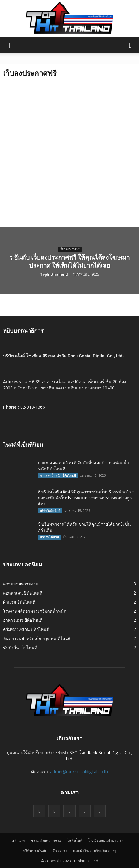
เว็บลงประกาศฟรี (70, 249)
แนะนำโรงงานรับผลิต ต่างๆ (95, 851)
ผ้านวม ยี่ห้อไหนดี (19, 602)
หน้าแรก (18, 840)
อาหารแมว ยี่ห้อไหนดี (23, 620)
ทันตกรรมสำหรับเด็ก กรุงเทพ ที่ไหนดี (37, 638)
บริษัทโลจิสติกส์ (50, 511)
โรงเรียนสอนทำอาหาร (105, 840)
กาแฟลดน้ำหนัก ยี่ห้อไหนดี (58, 475)
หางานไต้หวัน (49, 537)
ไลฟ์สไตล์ (75, 840)
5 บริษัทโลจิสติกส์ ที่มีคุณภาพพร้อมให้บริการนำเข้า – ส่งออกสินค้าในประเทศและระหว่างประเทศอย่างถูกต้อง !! (86, 498)
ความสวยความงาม (21, 584)
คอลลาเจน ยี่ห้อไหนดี (23, 593)
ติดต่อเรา (60, 851)
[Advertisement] (69, 155)
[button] (131, 45)
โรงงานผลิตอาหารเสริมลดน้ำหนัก (35, 611)
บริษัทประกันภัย (35, 851)
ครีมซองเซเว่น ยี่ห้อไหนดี (26, 629)
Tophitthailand (54, 274)
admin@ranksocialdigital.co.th (79, 772)
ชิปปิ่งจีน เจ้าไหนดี (20, 647)
